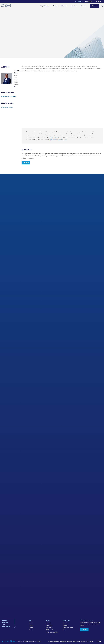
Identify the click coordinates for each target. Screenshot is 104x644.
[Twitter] (5, 641)
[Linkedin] (11, 641)
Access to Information (54, 641)
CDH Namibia (88, 1)
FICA (88, 641)
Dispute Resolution (7, 107)
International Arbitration (9, 96)
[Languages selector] (99, 1)
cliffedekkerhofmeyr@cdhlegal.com (58, 140)
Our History (49, 625)
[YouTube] (14, 641)
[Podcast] (16, 641)
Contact (31, 630)
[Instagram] (8, 641)
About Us (48, 623)
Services (65, 625)
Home (30, 623)
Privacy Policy (76, 641)
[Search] (102, 6)
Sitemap (91, 641)
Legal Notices (63, 641)
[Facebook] (3, 641)
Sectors (65, 623)
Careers (83, 6)
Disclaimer (83, 641)
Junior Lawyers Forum (52, 632)
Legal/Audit (70, 641)
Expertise (44, 6)
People (55, 6)
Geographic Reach (68, 628)
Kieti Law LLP (78, 1)
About (73, 6)
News (63, 6)
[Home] (6, 6)
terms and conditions (53, 138)
